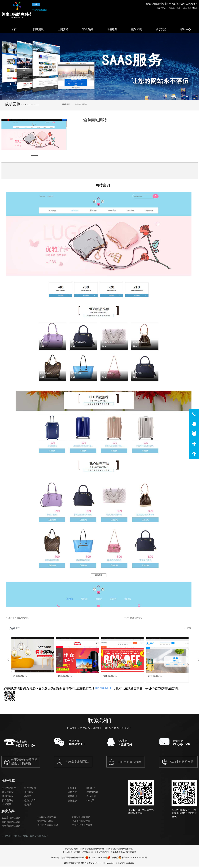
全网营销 (63, 29)
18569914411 (104, 688)
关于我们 (161, 29)
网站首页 (66, 104)
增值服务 (112, 29)
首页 (14, 29)
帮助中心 (186, 29)
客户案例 (87, 29)
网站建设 (38, 29)
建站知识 (137, 29)
